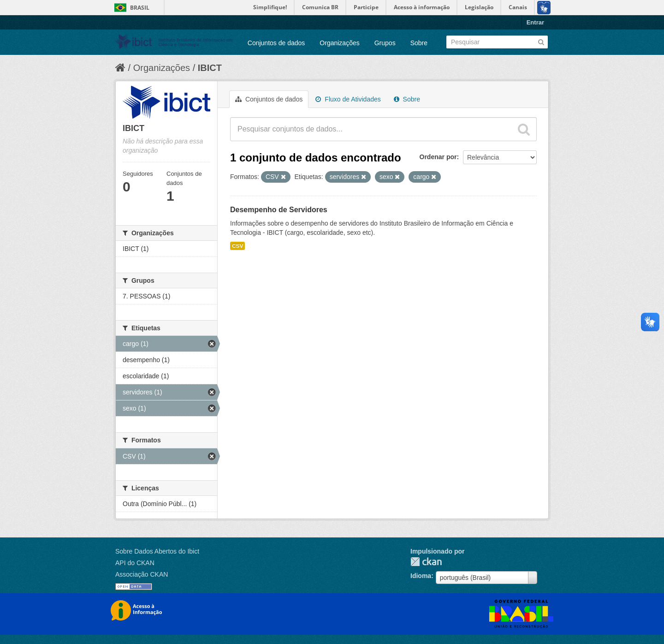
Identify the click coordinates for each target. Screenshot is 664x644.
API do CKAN (135, 563)
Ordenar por (438, 157)
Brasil (140, 8)
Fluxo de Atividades (348, 99)
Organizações (339, 43)
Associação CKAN (142, 574)
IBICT (210, 68)
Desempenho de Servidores (279, 210)
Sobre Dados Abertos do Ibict (157, 551)
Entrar (535, 22)
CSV (237, 246)
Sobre (419, 43)
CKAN (426, 562)
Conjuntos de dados (276, 43)
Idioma (421, 576)
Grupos (385, 43)
